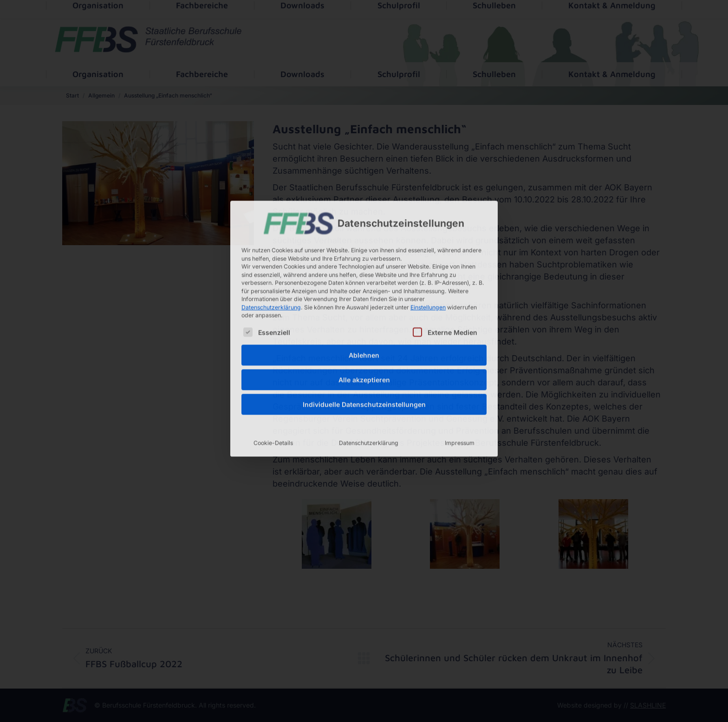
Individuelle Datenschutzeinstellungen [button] (364, 336)
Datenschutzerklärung (271, 238)
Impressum (460, 374)
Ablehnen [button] (364, 287)
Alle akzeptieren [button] (364, 311)
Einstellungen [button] (428, 238)
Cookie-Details (273, 374)
